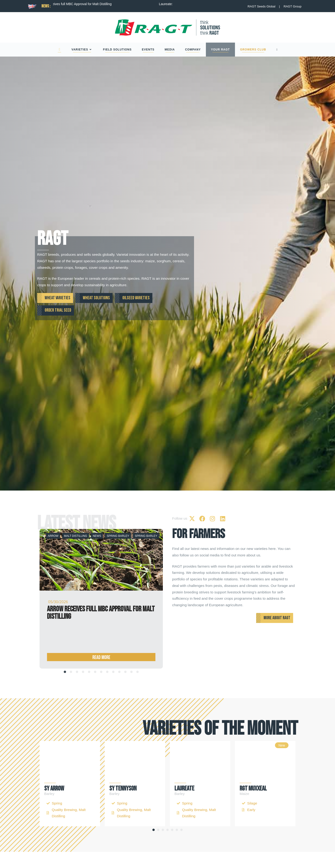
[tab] (65, 672)
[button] (154, 830)
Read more (101, 638)
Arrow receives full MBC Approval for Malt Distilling (90, 4)
